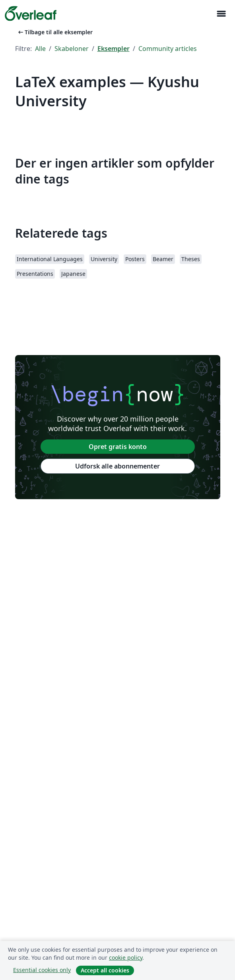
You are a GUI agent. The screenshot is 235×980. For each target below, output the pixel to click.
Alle (40, 49)
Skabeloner (72, 49)
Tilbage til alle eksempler (55, 32)
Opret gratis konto (118, 447)
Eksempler (114, 49)
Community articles (168, 49)
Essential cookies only (42, 970)
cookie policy (126, 958)
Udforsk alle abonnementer (117, 466)
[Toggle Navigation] (221, 14)
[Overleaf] (31, 14)
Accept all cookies (105, 970)
